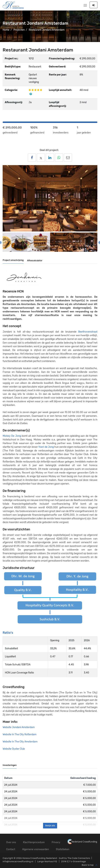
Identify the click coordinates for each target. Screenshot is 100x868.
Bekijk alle (50, 826)
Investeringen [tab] (10, 765)
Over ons (11, 842)
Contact (11, 849)
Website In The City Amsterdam (20, 742)
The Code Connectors (79, 858)
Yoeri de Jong (46, 447)
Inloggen (93, 5)
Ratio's (8, 633)
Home (6, 30)
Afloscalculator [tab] (35, 261)
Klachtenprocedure (34, 842)
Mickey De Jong (12, 436)
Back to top (90, 865)
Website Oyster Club (14, 749)
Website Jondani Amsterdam (19, 727)
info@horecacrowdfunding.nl (18, 861)
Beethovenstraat (88, 332)
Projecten (19, 30)
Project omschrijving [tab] (13, 260)
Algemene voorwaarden (36, 849)
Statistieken (63, 849)
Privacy (56, 842)
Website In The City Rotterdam (20, 734)
